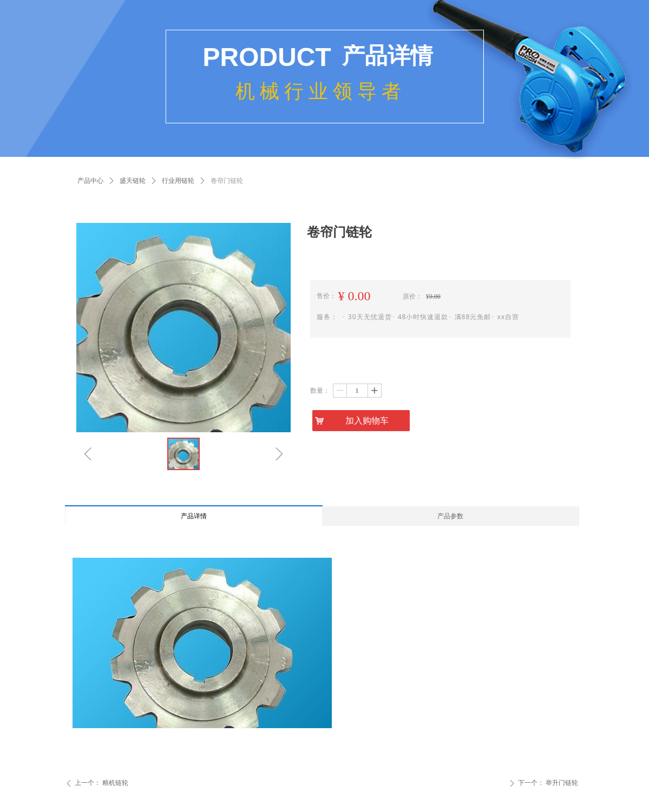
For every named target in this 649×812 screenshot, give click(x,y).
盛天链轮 (133, 181)
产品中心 (90, 181)
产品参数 (450, 516)
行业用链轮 (178, 181)
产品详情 (194, 516)
